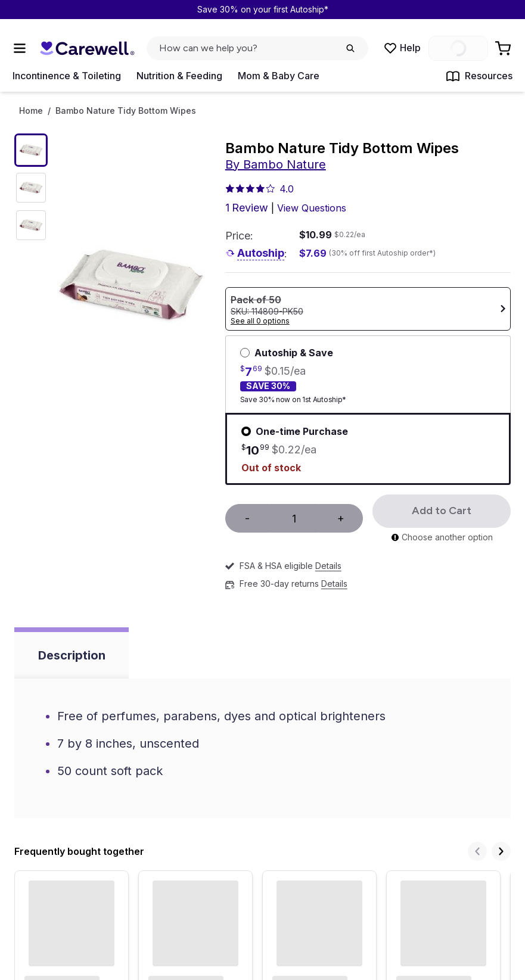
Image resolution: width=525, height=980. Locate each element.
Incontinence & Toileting (67, 76)
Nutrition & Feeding (179, 76)
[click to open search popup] (257, 48)
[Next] (501, 851)
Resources (479, 76)
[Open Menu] (20, 48)
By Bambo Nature (276, 164)
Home (31, 111)
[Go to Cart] (504, 48)
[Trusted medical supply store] (87, 49)
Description (72, 655)
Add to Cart (442, 511)
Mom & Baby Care (279, 76)
